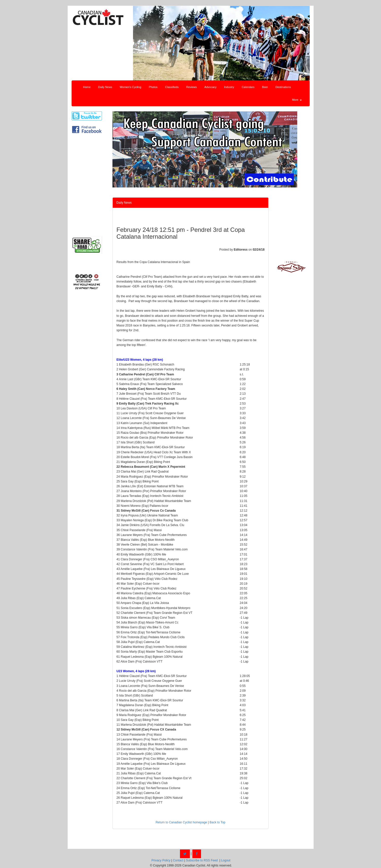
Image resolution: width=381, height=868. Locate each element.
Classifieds (172, 87)
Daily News (105, 87)
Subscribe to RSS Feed (202, 860)
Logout (226, 860)
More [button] (297, 100)
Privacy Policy (161, 860)
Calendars (248, 87)
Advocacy (210, 87)
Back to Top (218, 822)
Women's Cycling (130, 87)
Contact (178, 860)
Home (87, 87)
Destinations (283, 87)
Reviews (192, 87)
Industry (229, 87)
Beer (265, 87)
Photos (153, 87)
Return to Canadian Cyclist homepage (181, 822)
